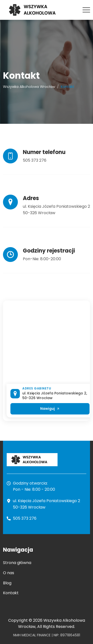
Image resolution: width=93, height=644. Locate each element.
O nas (9, 573)
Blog (7, 583)
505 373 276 (35, 160)
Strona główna (17, 563)
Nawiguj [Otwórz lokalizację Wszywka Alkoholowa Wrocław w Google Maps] (50, 409)
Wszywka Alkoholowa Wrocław (29, 87)
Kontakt (11, 593)
